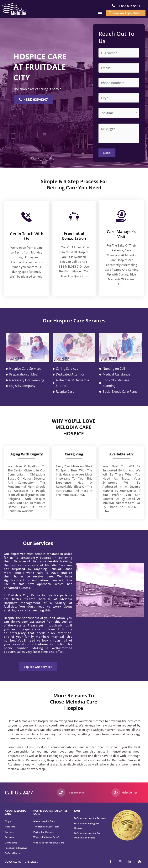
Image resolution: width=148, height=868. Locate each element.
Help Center (129, 792)
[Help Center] (116, 793)
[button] (100, 12)
